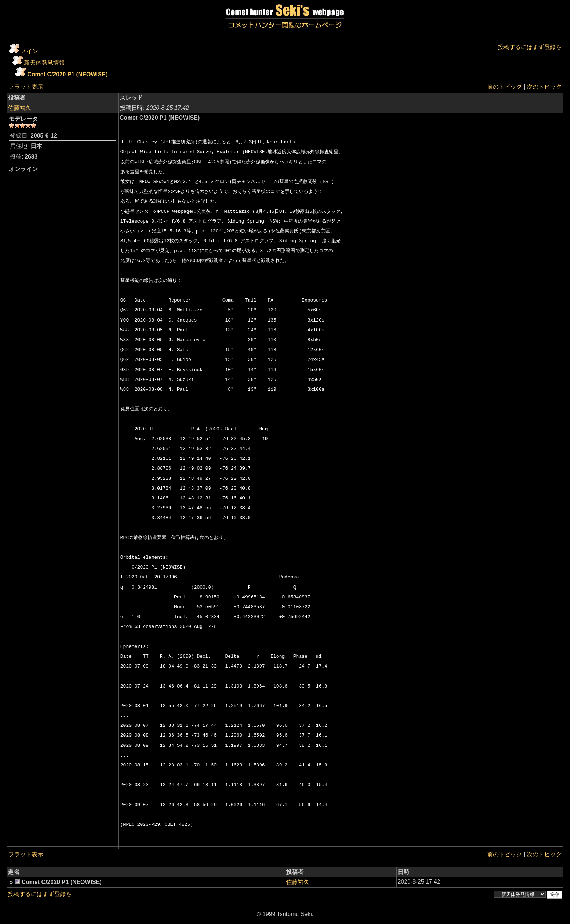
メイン (29, 51)
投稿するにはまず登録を (530, 47)
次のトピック (544, 87)
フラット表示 (26, 87)
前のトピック (505, 87)
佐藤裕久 (20, 108)
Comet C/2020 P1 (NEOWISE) (67, 74)
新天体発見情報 (44, 63)
